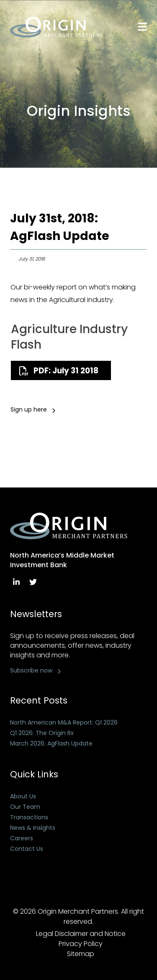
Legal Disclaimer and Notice (81, 934)
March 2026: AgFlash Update (51, 743)
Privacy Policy (81, 944)
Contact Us (27, 849)
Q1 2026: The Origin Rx (42, 733)
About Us (23, 796)
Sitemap (81, 954)
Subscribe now (31, 670)
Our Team (25, 807)
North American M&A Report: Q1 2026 (64, 722)
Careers (22, 838)
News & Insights (33, 828)
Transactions (29, 817)
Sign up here (29, 409)
